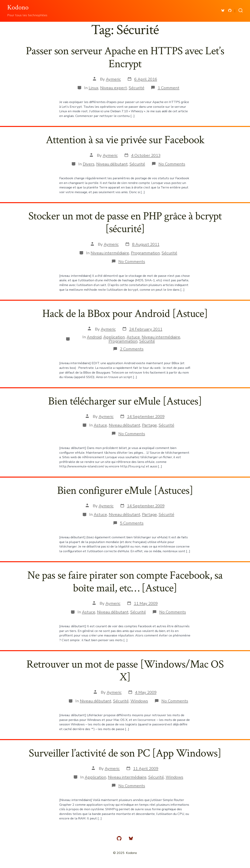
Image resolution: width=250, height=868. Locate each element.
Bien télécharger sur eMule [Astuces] (125, 401)
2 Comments (132, 349)
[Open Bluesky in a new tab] (223, 10)
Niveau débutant (112, 164)
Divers (89, 164)
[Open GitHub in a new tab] (230, 10)
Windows (139, 701)
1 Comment (169, 88)
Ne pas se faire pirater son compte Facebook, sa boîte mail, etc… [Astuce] (125, 582)
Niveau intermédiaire (110, 253)
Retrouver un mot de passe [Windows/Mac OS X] (125, 671)
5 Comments (132, 523)
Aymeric (113, 79)
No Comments (172, 164)
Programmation (145, 253)
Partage (149, 425)
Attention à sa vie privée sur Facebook (125, 140)
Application (114, 337)
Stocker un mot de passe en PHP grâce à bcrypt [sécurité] (125, 222)
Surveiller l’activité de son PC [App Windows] (125, 753)
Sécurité (137, 88)
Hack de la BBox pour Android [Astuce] (125, 314)
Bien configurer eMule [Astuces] (125, 491)
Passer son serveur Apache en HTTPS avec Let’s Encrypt (125, 57)
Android (94, 337)
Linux (94, 88)
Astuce (133, 337)
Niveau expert (114, 88)
